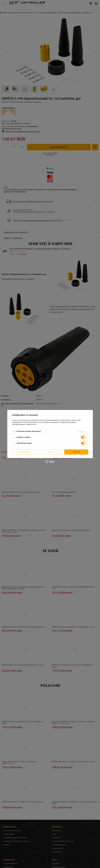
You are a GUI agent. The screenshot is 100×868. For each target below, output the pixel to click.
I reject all (50, 452)
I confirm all (76, 452)
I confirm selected (24, 452)
